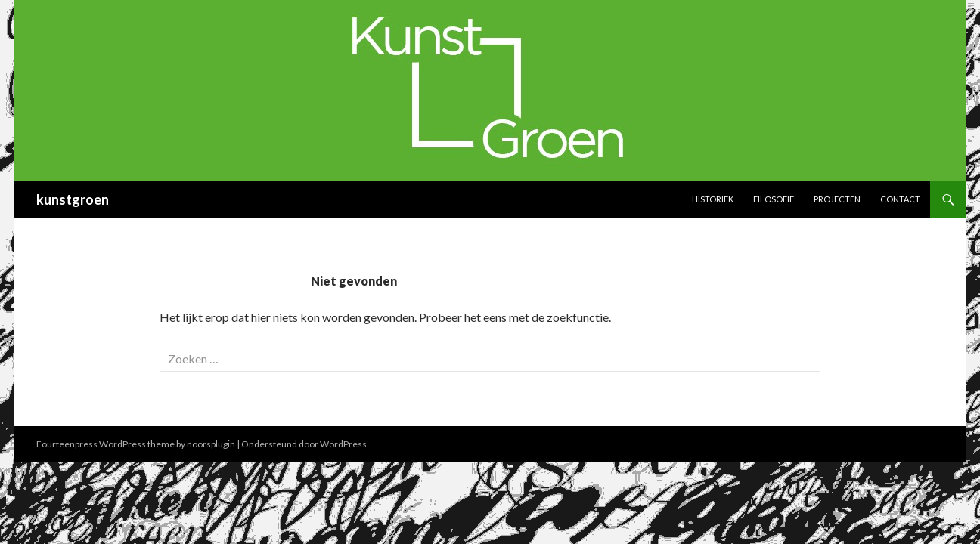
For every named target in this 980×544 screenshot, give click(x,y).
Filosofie (774, 199)
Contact (900, 199)
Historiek (713, 199)
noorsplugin (211, 444)
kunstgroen (73, 199)
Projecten (837, 199)
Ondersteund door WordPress (304, 444)
